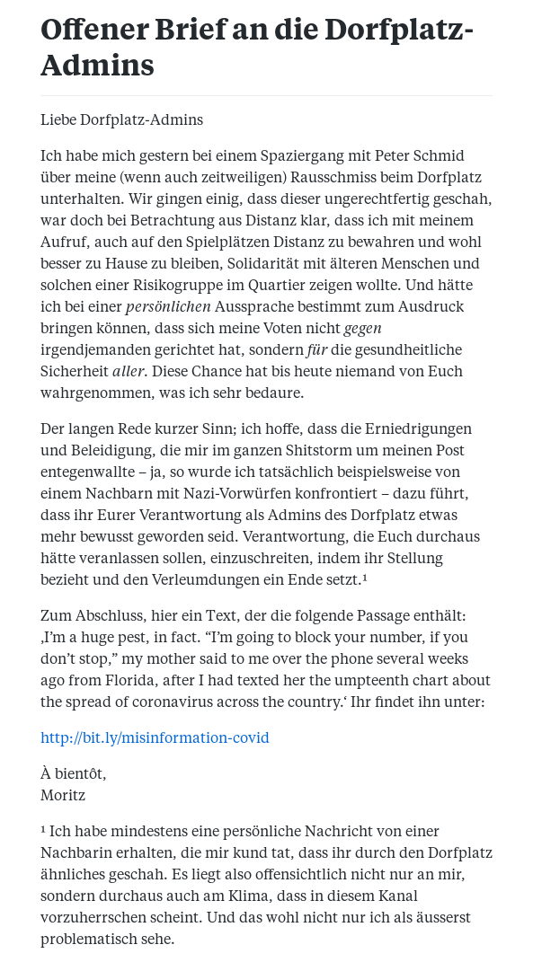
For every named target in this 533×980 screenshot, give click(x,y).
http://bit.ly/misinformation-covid (155, 739)
